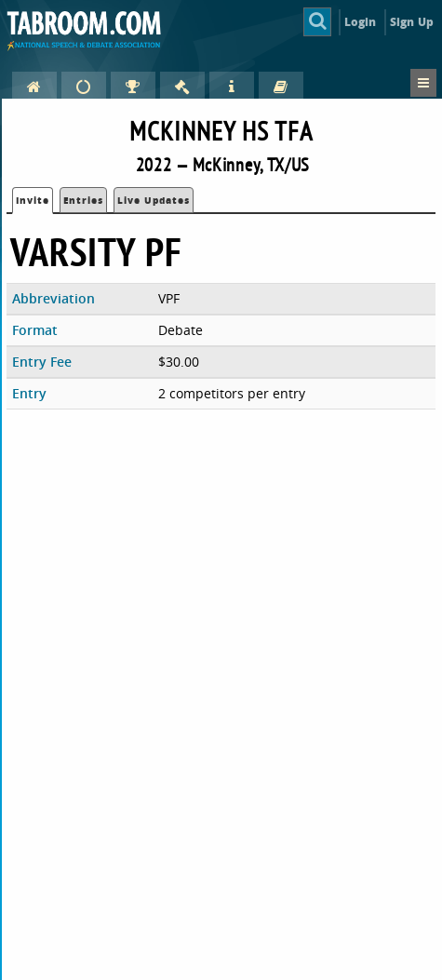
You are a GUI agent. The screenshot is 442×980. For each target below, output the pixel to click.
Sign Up (412, 22)
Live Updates (154, 200)
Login (361, 22)
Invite (33, 200)
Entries (83, 200)
